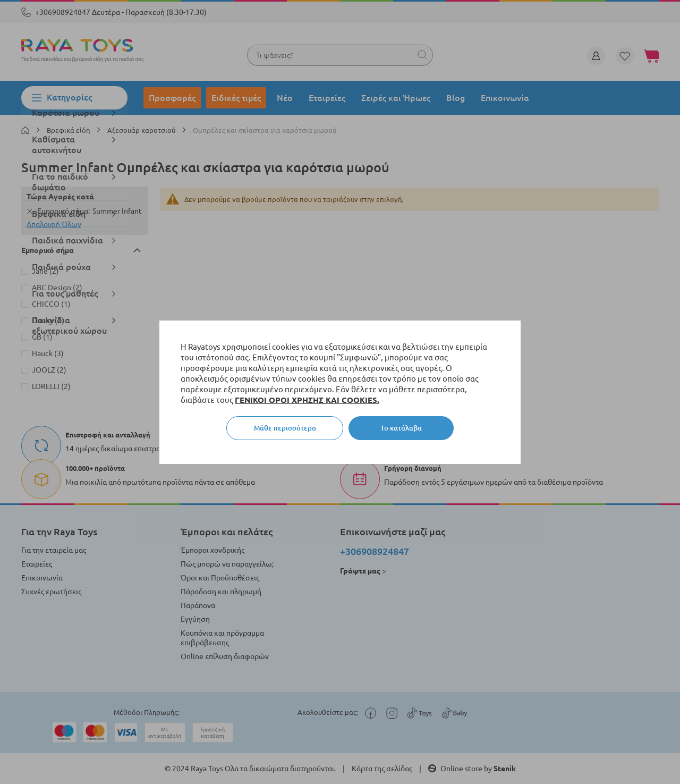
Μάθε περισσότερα (285, 428)
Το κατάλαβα (401, 428)
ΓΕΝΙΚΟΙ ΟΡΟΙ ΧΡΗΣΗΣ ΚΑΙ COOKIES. (307, 400)
